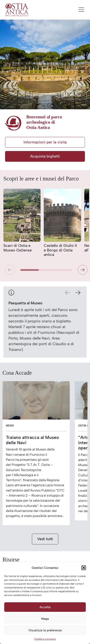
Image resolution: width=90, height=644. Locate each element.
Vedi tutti (45, 539)
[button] (84, 568)
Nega (45, 619)
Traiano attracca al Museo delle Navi (32, 440)
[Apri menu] (81, 10)
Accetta (45, 607)
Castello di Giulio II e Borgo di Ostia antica (60, 250)
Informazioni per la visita (45, 142)
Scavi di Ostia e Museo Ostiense (18, 248)
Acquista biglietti (45, 156)
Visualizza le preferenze (45, 630)
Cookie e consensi (45, 639)
